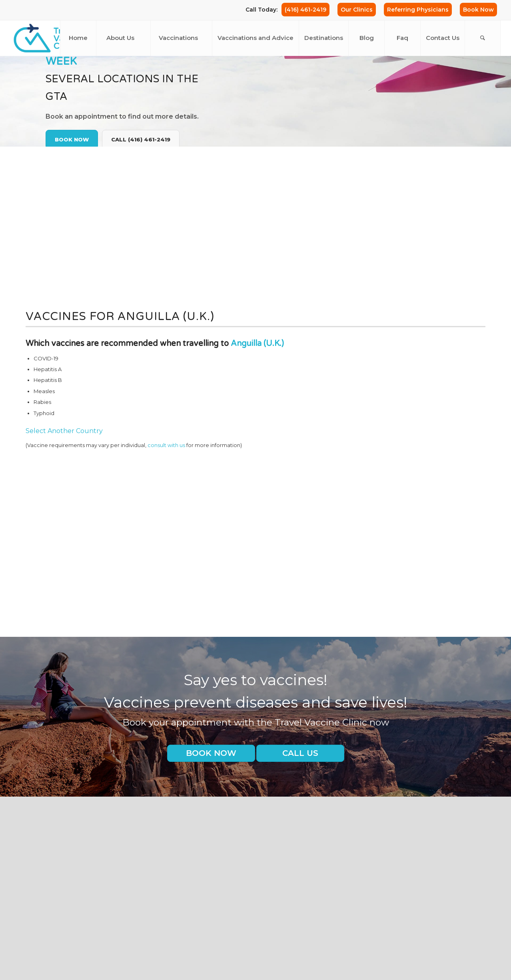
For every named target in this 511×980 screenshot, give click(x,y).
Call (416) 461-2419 (141, 139)
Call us (300, 753)
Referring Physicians (418, 10)
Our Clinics (357, 10)
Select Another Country (64, 431)
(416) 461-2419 (305, 10)
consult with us (166, 445)
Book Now (478, 10)
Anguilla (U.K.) (257, 344)
